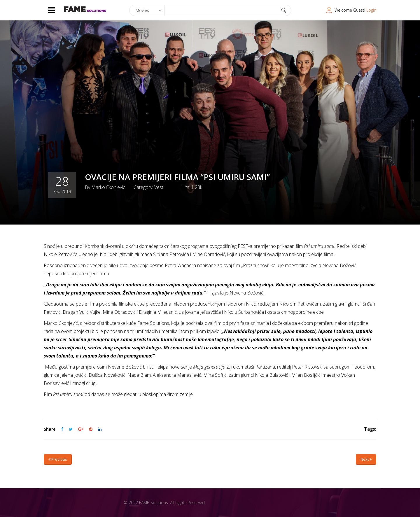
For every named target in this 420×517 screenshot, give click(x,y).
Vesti (159, 187)
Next (366, 459)
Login (371, 10)
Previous (58, 459)
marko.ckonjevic (108, 187)
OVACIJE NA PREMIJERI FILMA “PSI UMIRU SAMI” (179, 177)
